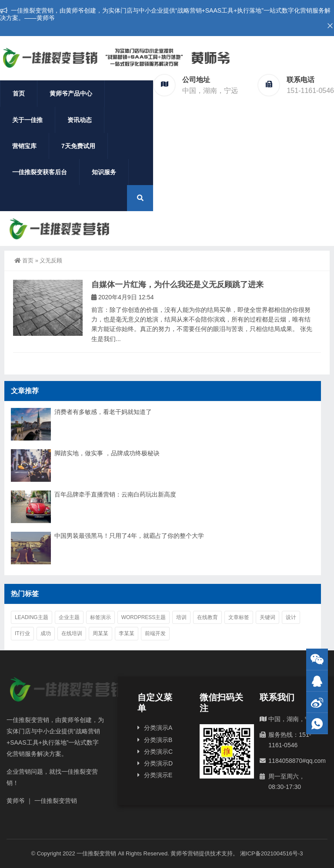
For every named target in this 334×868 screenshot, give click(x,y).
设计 (291, 617)
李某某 (127, 633)
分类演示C (158, 752)
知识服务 (104, 172)
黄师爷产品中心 (71, 93)
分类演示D (158, 763)
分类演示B (158, 740)
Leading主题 (32, 617)
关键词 (267, 617)
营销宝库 (24, 146)
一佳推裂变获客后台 (40, 172)
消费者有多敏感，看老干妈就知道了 (103, 412)
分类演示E (158, 775)
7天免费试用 (78, 146)
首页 (19, 93)
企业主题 (69, 617)
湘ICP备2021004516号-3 (272, 853)
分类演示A (158, 728)
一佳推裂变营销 (96, 853)
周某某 (100, 633)
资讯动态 (80, 120)
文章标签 (239, 617)
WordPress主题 (144, 617)
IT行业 (22, 633)
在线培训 (72, 633)
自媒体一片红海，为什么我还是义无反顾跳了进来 (177, 285)
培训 (181, 617)
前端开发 (155, 633)
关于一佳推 (27, 120)
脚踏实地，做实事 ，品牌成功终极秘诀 (107, 453)
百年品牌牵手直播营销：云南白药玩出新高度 (115, 494)
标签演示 (100, 617)
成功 (46, 633)
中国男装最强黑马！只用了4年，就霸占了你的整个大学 (129, 536)
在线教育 (207, 617)
